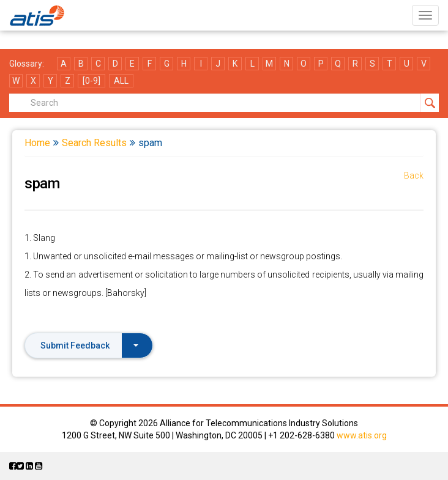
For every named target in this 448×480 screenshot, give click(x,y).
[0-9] (91, 81)
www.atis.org (362, 435)
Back (414, 175)
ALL (121, 81)
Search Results (94, 143)
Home (37, 143)
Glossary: (27, 64)
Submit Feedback (89, 345)
